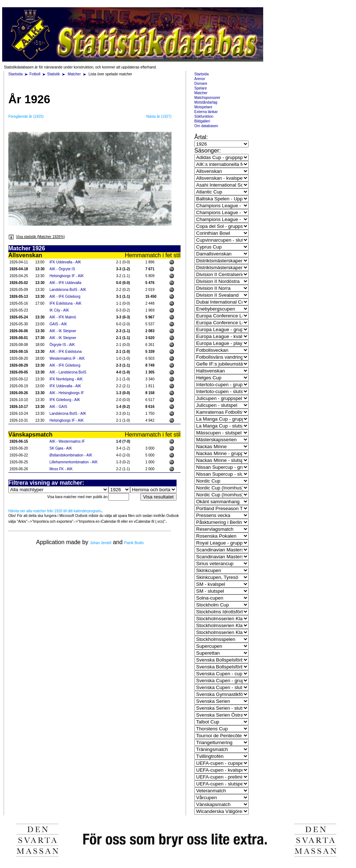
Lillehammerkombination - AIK (74, 462)
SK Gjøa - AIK (61, 448)
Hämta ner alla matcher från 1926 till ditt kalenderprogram (55, 511)
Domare (201, 84)
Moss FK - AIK (61, 469)
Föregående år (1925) (26, 116)
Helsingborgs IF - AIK (67, 276)
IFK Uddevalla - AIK (65, 262)
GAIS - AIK (58, 324)
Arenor (200, 79)
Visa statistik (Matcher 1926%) (37, 237)
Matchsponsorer (207, 98)
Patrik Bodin (134, 543)
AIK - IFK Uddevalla (66, 283)
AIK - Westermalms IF (67, 441)
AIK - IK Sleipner (63, 331)
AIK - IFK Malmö (63, 317)
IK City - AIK (59, 310)
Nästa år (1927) (159, 116)
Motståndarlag (206, 102)
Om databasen (206, 126)
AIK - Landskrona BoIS (68, 372)
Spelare (200, 88)
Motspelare (203, 107)
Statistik (53, 74)
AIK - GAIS (59, 407)
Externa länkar (206, 112)
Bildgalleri (202, 121)
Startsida (15, 74)
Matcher (75, 74)
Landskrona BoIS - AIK (68, 290)
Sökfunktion (204, 116)
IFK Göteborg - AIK (65, 400)
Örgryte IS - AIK (62, 345)
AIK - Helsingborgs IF (67, 393)
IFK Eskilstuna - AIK (66, 303)
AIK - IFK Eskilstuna (66, 352)
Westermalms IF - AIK (67, 358)
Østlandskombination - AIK (71, 455)
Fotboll (35, 74)
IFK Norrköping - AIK (66, 379)
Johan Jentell (101, 543)
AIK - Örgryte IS (63, 269)
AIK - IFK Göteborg (65, 297)
